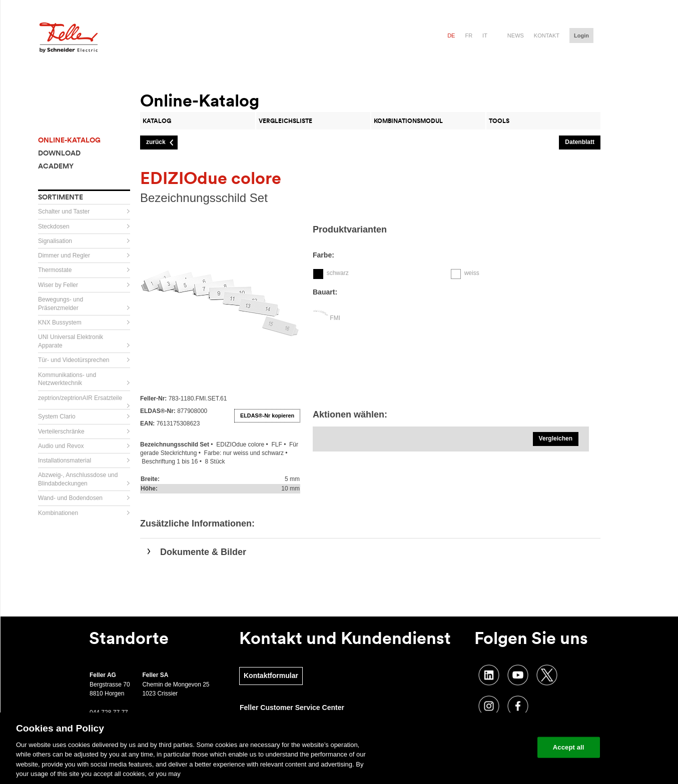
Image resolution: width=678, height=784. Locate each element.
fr (469, 35)
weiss (472, 273)
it (485, 35)
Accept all (569, 747)
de (451, 35)
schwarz (338, 273)
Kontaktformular (271, 675)
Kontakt (547, 35)
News (516, 35)
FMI (335, 318)
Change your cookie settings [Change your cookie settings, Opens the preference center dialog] (483, 747)
